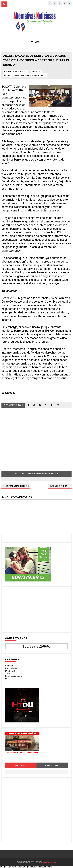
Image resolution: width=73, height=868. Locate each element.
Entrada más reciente (17, 486)
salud (43, 75)
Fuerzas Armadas (13, 676)
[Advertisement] (36, 437)
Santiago (9, 666)
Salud (8, 673)
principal (36, 75)
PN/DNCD (10, 671)
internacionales (24, 75)
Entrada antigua (58, 486)
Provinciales (11, 668)
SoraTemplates (50, 862)
